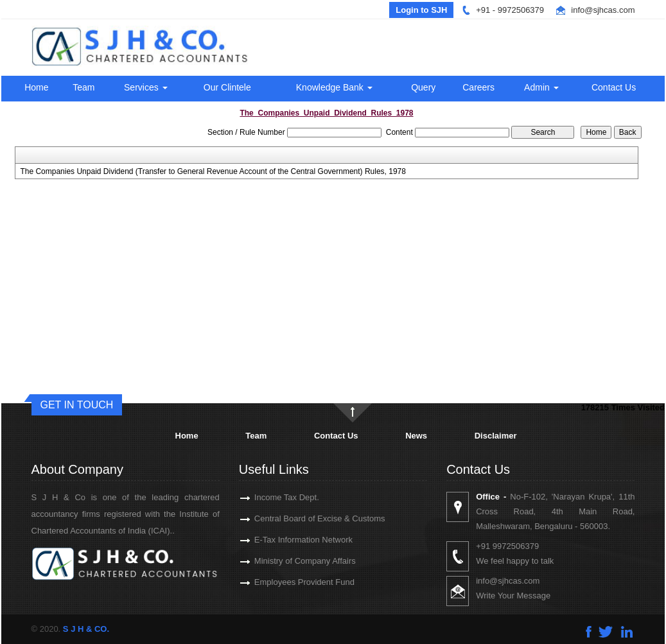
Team (83, 87)
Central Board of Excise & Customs (305, 518)
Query (423, 87)
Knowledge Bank (334, 87)
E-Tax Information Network (289, 540)
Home (36, 87)
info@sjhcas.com (603, 10)
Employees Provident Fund (290, 582)
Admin (541, 87)
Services (146, 87)
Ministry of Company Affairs (290, 561)
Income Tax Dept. (272, 497)
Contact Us (614, 87)
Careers (478, 87)
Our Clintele (227, 87)
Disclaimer (496, 436)
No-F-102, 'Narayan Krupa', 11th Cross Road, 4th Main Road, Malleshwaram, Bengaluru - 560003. (570, 511)
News (416, 436)
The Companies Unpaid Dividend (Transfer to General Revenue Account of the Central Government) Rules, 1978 (213, 171)
